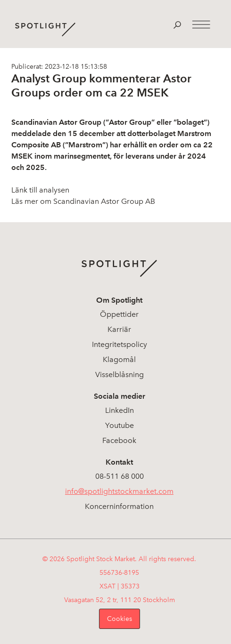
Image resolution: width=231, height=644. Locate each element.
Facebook (119, 440)
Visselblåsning (120, 374)
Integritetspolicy (120, 344)
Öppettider (119, 314)
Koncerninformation (119, 506)
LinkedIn (120, 410)
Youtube (120, 425)
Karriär (119, 329)
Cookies (120, 619)
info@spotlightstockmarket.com (119, 491)
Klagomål (119, 359)
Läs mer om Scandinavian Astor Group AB (83, 201)
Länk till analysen (40, 190)
